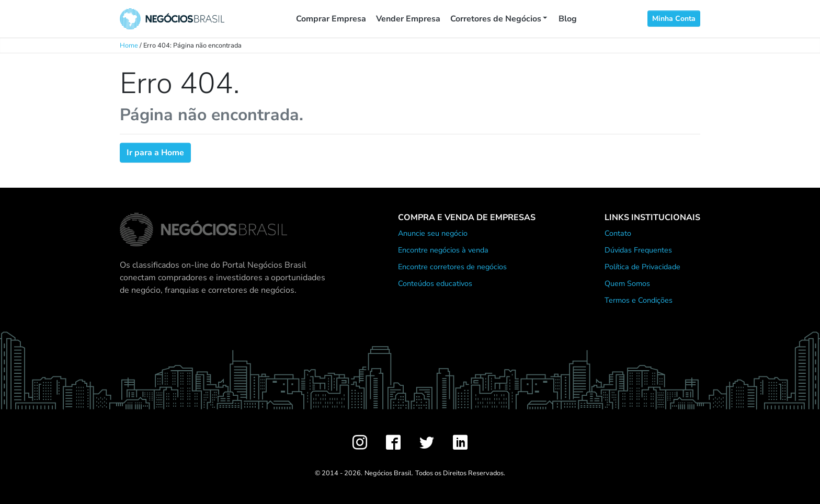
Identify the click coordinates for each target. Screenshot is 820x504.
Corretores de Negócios (496, 19)
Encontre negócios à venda (443, 250)
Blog (568, 19)
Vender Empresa (408, 19)
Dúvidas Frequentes (638, 250)
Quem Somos (627, 283)
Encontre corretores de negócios (452, 267)
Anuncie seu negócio (433, 233)
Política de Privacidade (642, 267)
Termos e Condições (639, 300)
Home (129, 45)
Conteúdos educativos (435, 283)
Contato (618, 233)
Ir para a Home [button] (155, 153)
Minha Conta (674, 19)
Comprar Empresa (331, 19)
